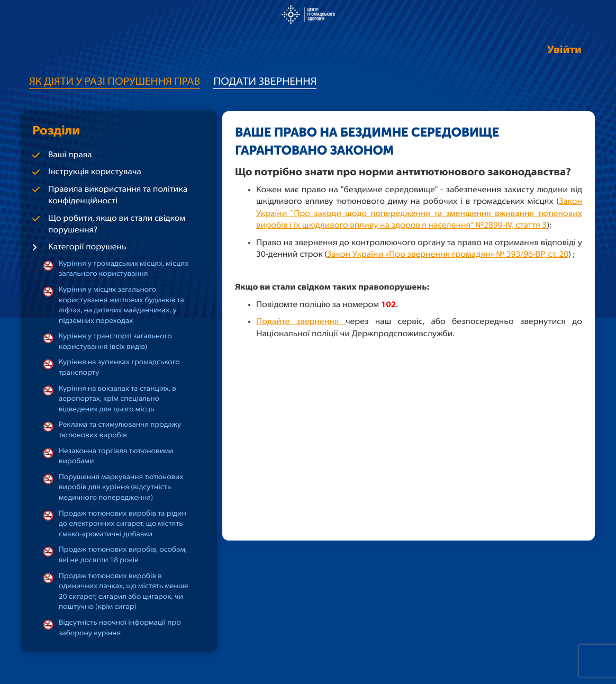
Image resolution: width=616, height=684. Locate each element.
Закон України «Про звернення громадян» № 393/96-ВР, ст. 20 (448, 255)
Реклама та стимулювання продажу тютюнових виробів (120, 430)
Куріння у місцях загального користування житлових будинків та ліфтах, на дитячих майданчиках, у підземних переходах (121, 305)
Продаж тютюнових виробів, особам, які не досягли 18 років (123, 555)
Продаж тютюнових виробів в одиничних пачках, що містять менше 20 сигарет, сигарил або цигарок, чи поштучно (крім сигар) (124, 592)
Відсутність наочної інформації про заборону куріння (120, 628)
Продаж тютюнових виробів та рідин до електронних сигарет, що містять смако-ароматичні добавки (123, 524)
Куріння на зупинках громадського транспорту (119, 368)
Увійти (564, 50)
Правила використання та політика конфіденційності (118, 195)
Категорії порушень (87, 247)
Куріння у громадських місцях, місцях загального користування (124, 269)
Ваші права (70, 155)
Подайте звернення (301, 322)
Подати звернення (265, 82)
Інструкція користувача (95, 172)
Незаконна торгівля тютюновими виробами (116, 457)
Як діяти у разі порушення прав (115, 82)
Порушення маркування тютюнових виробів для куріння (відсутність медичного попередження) (121, 488)
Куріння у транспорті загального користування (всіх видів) (115, 342)
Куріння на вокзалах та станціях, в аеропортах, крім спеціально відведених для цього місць (117, 399)
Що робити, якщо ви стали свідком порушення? (117, 224)
